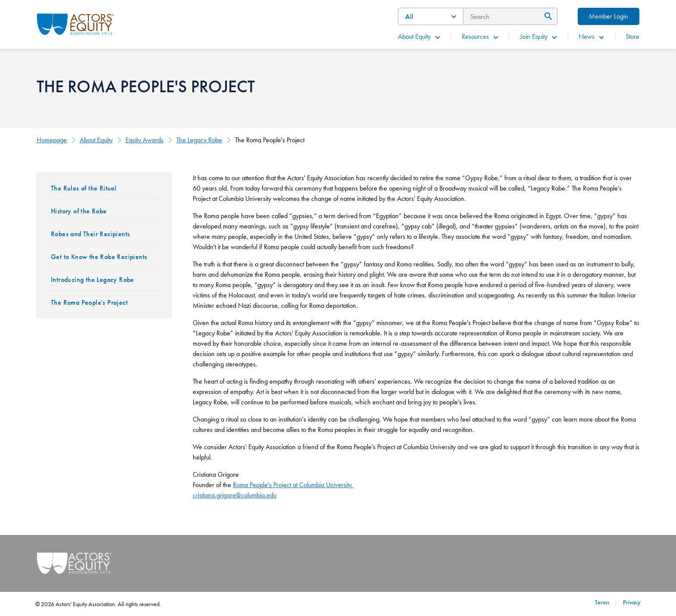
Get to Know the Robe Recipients (99, 257)
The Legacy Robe (199, 140)
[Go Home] (75, 23)
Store (632, 36)
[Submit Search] (547, 16)
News (592, 36)
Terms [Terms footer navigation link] (602, 602)
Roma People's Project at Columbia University (293, 485)
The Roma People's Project (89, 302)
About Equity (419, 36)
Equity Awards (144, 140)
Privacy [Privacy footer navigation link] (632, 602)
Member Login (609, 16)
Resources (480, 36)
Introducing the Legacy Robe (92, 280)
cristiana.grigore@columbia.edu (235, 495)
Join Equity (539, 36)
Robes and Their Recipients (90, 234)
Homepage (52, 140)
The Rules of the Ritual (84, 188)
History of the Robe (79, 211)
